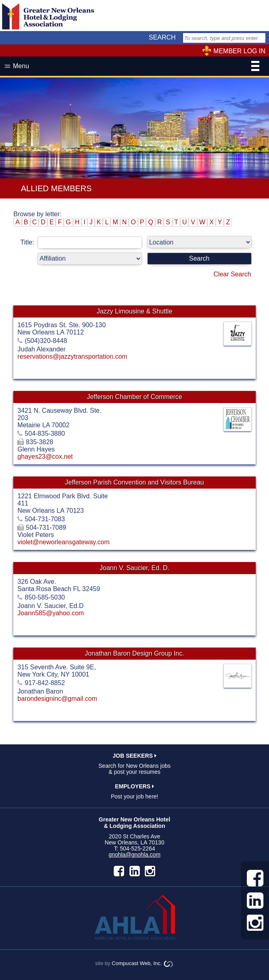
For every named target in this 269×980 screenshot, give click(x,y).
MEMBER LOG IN (239, 51)
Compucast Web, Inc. (137, 963)
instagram (150, 871)
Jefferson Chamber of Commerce (134, 397)
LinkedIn (135, 871)
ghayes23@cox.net (45, 457)
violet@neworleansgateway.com (64, 542)
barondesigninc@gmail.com (57, 699)
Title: (83, 242)
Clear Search (232, 274)
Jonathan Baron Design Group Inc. (134, 653)
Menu (136, 67)
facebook (119, 871)
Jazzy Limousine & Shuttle (135, 311)
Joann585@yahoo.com (51, 613)
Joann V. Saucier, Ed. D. (134, 568)
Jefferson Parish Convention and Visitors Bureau (134, 482)
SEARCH (162, 37)
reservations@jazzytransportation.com (72, 356)
